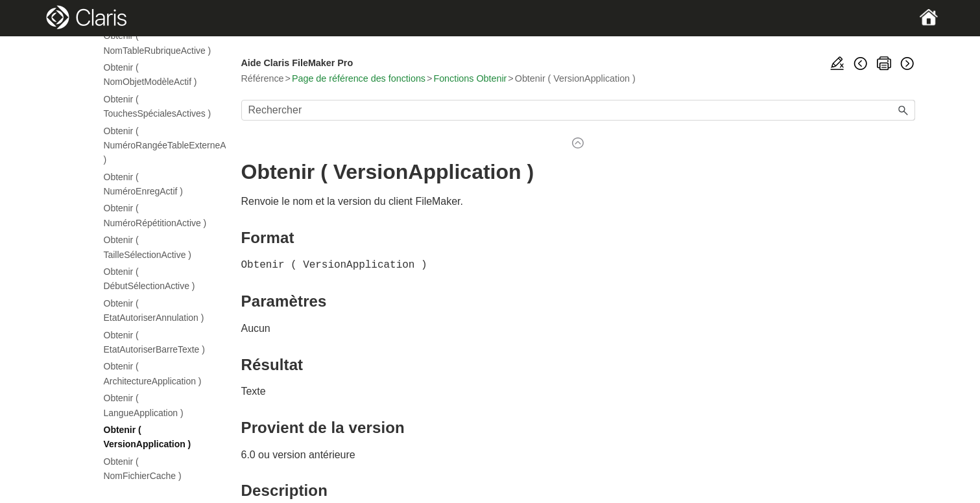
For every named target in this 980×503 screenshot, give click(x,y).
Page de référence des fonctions (359, 78)
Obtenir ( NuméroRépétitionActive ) (155, 215)
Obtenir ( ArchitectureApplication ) (153, 373)
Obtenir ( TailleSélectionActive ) (148, 247)
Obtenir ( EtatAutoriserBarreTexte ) (154, 342)
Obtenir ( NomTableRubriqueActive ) (158, 43)
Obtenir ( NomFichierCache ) (143, 469)
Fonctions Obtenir (470, 78)
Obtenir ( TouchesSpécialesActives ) (158, 106)
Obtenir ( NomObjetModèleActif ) (150, 75)
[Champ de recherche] (579, 110)
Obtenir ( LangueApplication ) (144, 405)
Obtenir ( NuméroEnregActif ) (143, 184)
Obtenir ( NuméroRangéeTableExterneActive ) (158, 146)
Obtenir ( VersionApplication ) (148, 437)
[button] (903, 110)
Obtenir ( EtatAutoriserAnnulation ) (154, 310)
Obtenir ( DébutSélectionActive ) (149, 279)
